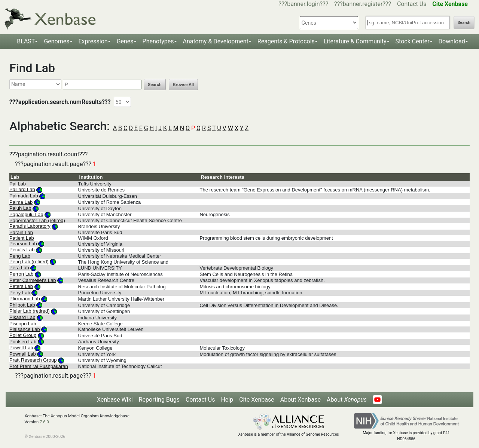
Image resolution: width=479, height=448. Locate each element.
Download (452, 41)
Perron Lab (21, 274)
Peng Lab (20, 256)
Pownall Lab (23, 354)
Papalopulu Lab (26, 214)
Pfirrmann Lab (25, 299)
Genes (125, 41)
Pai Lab (18, 184)
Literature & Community (355, 41)
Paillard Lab (22, 189)
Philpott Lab (22, 305)
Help (227, 400)
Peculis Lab (22, 250)
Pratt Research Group (33, 360)
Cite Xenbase (257, 400)
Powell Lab (21, 348)
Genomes (57, 41)
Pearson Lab (23, 244)
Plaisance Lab (25, 329)
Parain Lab (21, 232)
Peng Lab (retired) (29, 262)
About (347, 400)
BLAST (26, 41)
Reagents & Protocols (286, 41)
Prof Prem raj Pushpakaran (39, 366)
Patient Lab (22, 238)
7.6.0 (44, 422)
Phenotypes (158, 41)
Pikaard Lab (22, 317)
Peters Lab (21, 286)
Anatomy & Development (216, 41)
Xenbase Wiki (115, 400)
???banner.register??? (363, 4)
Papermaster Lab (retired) (37, 220)
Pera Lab (19, 268)
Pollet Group (23, 335)
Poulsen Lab (23, 342)
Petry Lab (20, 293)
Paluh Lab (20, 208)
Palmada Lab (24, 196)
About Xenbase (300, 400)
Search (464, 23)
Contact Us (412, 4)
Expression (93, 41)
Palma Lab (21, 202)
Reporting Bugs (159, 400)
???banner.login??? (304, 4)
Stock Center (413, 41)
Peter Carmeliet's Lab (33, 280)
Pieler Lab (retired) (30, 311)
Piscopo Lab (23, 324)
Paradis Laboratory (30, 226)
